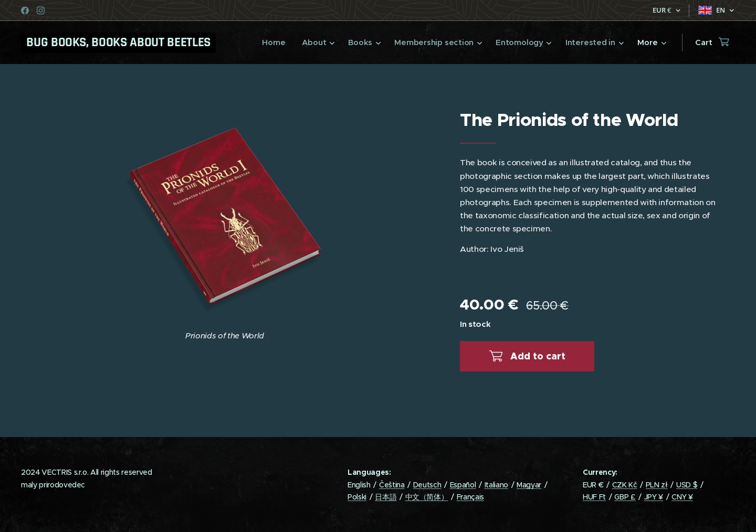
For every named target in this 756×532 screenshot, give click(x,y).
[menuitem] (270, 42)
